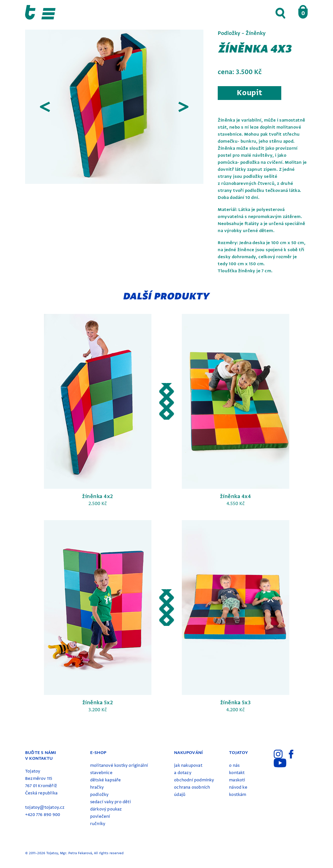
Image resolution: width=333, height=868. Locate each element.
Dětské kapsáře (106, 780)
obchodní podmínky (194, 780)
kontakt (237, 773)
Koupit (249, 93)
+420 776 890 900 (43, 815)
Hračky (97, 787)
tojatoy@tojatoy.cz (45, 807)
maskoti (237, 780)
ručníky (98, 824)
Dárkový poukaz (106, 809)
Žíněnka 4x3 (255, 49)
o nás (234, 765)
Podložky (99, 795)
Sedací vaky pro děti (110, 802)
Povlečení (100, 816)
